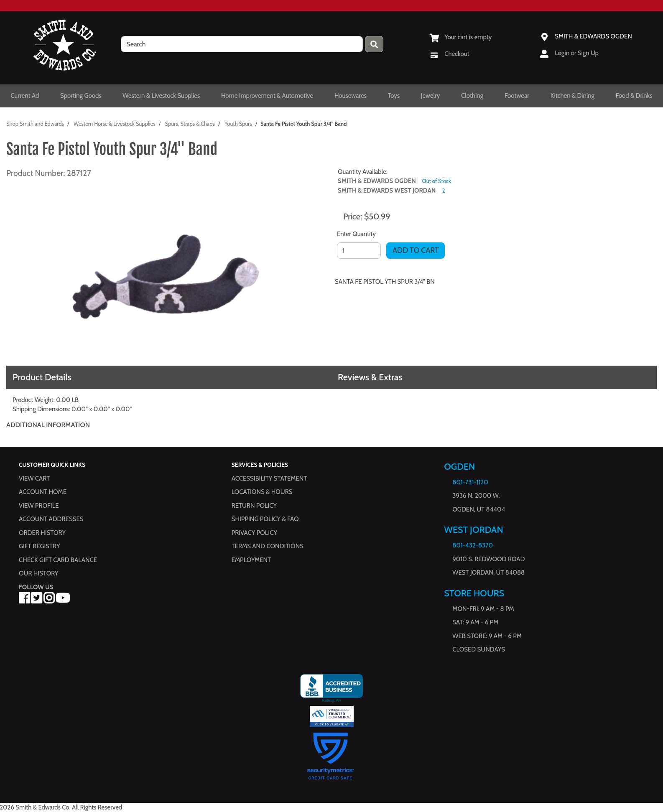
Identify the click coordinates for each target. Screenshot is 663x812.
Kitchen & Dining (572, 96)
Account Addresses (51, 519)
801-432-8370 (473, 545)
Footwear (517, 96)
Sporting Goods (81, 96)
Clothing (472, 96)
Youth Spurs (238, 124)
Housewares (351, 96)
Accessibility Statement (269, 479)
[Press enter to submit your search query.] (374, 44)
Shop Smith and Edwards (35, 124)
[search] (242, 44)
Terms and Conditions (268, 546)
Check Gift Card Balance (58, 560)
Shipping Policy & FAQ (265, 519)
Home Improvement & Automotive (267, 96)
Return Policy (254, 506)
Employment (251, 560)
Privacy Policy (254, 533)
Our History (39, 573)
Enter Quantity (356, 234)
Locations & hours (262, 492)
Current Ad (25, 96)
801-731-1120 (470, 482)
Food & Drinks (634, 96)
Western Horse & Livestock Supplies (115, 124)
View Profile (39, 506)
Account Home (43, 492)
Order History (42, 533)
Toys (394, 96)
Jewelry (431, 96)
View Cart (34, 479)
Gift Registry (39, 546)
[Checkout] (449, 54)
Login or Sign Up (577, 53)
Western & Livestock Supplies (161, 96)
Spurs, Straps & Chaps (190, 124)
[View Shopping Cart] (461, 37)
